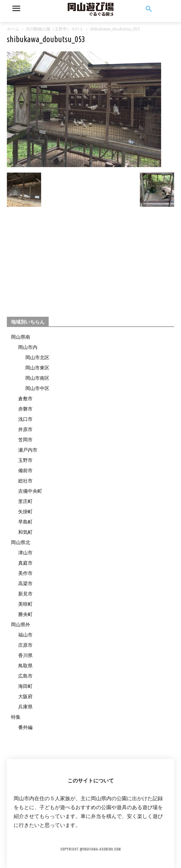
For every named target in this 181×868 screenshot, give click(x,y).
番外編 (25, 727)
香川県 (25, 655)
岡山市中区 (37, 388)
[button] (149, 9)
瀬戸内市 (28, 450)
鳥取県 (25, 665)
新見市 (25, 594)
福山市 (25, 635)
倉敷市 (25, 398)
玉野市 (25, 460)
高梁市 (25, 583)
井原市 (25, 429)
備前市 (25, 470)
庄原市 (25, 645)
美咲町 (25, 604)
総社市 (25, 481)
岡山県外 (21, 624)
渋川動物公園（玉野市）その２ (55, 29)
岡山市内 (28, 347)
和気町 (25, 532)
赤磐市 (25, 409)
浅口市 (25, 419)
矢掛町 (25, 511)
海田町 (25, 686)
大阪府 (25, 696)
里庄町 (25, 501)
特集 (16, 717)
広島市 (25, 676)
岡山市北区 (37, 357)
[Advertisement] (90, 259)
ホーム (13, 29)
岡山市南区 (37, 378)
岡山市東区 (37, 368)
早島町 (25, 522)
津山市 (25, 552)
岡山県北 (21, 542)
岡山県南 (21, 337)
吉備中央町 (30, 491)
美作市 (25, 573)
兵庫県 (25, 707)
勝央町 (25, 614)
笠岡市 (25, 439)
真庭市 (25, 563)
